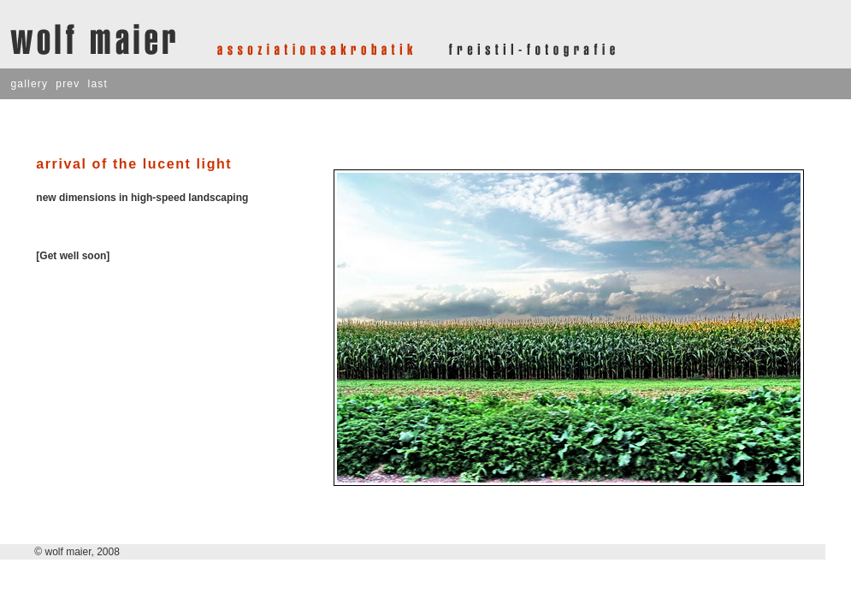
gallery (29, 84)
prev (68, 84)
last (98, 84)
